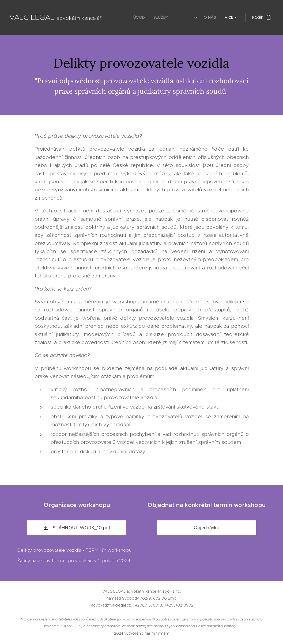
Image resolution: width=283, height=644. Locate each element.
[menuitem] (141, 17)
